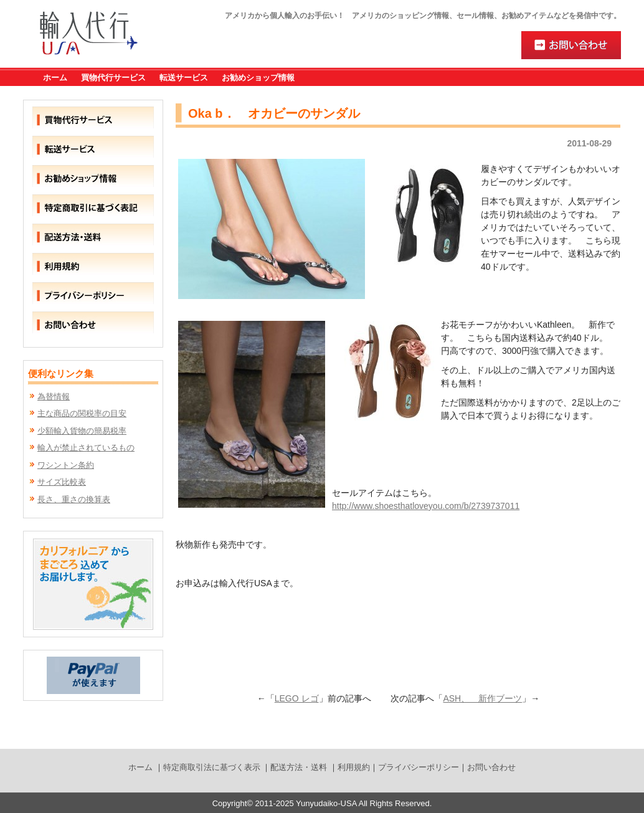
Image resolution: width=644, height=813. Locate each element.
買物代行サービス (113, 78)
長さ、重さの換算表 (74, 499)
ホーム (55, 78)
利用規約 (354, 767)
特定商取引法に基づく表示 (212, 767)
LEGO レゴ (297, 698)
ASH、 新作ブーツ (482, 698)
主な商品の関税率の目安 (82, 413)
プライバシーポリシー (419, 767)
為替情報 (54, 397)
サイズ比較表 (62, 482)
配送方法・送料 (299, 767)
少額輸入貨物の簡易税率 (82, 431)
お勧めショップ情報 (258, 78)
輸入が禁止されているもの (86, 448)
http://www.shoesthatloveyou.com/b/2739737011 (426, 506)
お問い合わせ (491, 767)
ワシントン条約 (66, 465)
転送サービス (184, 78)
